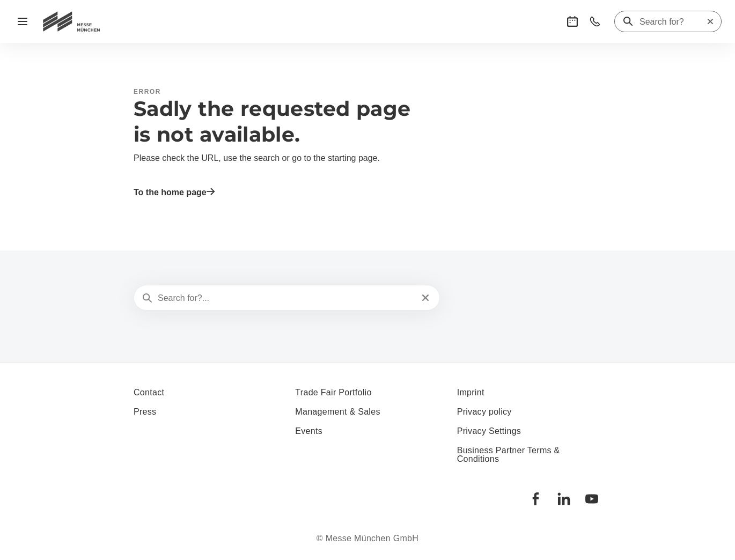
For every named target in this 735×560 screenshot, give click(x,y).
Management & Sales (337, 412)
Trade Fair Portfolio (333, 392)
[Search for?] (673, 22)
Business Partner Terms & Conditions (509, 455)
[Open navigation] (23, 21)
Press (145, 412)
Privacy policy (484, 412)
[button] (572, 21)
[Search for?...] (286, 298)
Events (309, 431)
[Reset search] (710, 21)
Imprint (471, 392)
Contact (149, 392)
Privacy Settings (489, 431)
